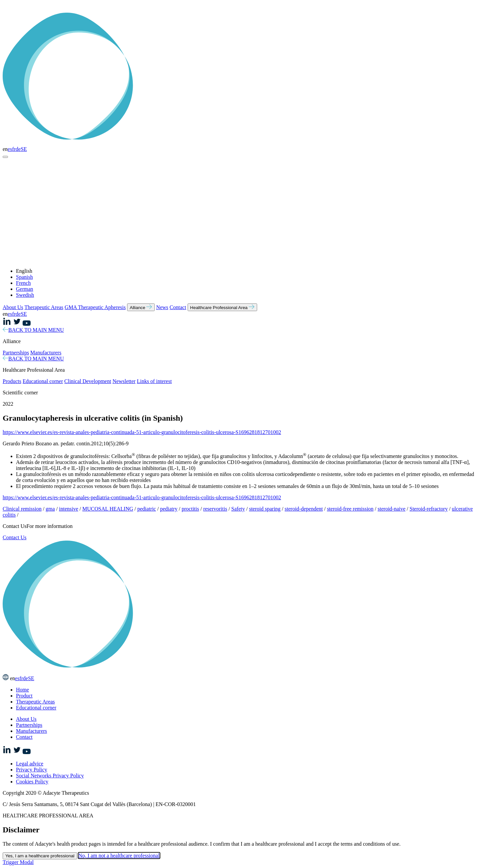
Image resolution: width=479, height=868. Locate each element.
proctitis (190, 509)
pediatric (147, 509)
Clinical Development (88, 381)
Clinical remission (22, 509)
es (10, 149)
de (18, 149)
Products (12, 381)
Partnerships (16, 353)
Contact (178, 307)
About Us (13, 307)
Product (24, 696)
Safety (238, 509)
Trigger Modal (18, 862)
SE (24, 149)
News (162, 307)
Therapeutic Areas (44, 307)
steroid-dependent (304, 509)
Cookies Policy (32, 782)
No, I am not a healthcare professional (119, 856)
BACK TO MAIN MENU (33, 330)
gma (50, 509)
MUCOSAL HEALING (108, 509)
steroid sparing (265, 509)
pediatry (169, 509)
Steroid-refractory (429, 509)
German (25, 289)
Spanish (24, 277)
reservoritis (215, 509)
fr (14, 149)
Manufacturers (46, 353)
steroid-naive (392, 509)
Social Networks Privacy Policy (50, 776)
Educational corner (43, 381)
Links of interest (154, 381)
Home (22, 690)
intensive (69, 509)
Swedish (25, 295)
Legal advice (30, 764)
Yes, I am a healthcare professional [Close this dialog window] (40, 856)
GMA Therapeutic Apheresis (95, 307)
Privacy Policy (32, 770)
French (23, 283)
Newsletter (124, 381)
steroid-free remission (350, 509)
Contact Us (15, 537)
